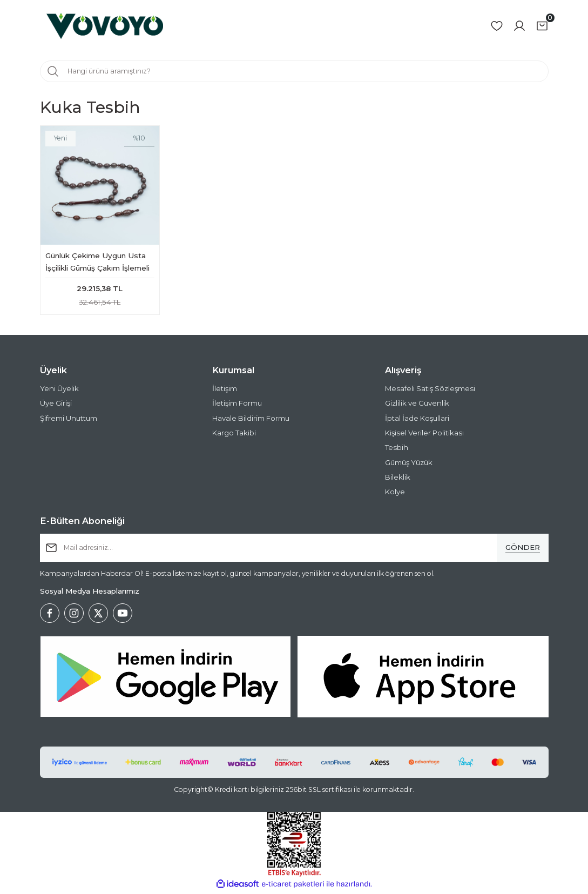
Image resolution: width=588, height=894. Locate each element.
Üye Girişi (56, 406)
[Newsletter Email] (294, 550)
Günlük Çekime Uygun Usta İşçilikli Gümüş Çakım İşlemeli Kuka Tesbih (97, 263)
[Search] (294, 71)
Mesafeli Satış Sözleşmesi (430, 391)
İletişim (225, 391)
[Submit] (523, 550)
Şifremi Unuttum (69, 420)
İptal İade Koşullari (417, 420)
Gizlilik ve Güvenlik (417, 406)
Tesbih (397, 450)
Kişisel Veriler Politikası (424, 435)
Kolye (395, 494)
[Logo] (105, 26)
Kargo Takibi (234, 435)
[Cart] (542, 26)
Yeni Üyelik (59, 391)
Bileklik (398, 479)
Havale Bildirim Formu (251, 420)
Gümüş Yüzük (409, 465)
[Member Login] (519, 26)
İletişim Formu (237, 406)
